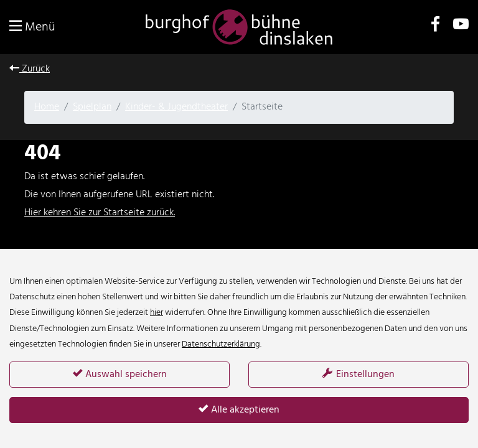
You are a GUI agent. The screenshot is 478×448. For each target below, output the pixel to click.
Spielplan (92, 107)
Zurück (30, 69)
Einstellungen (358, 375)
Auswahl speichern (120, 375)
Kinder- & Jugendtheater (176, 107)
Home (47, 107)
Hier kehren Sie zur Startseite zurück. (100, 213)
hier (157, 313)
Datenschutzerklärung (221, 344)
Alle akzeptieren (239, 410)
